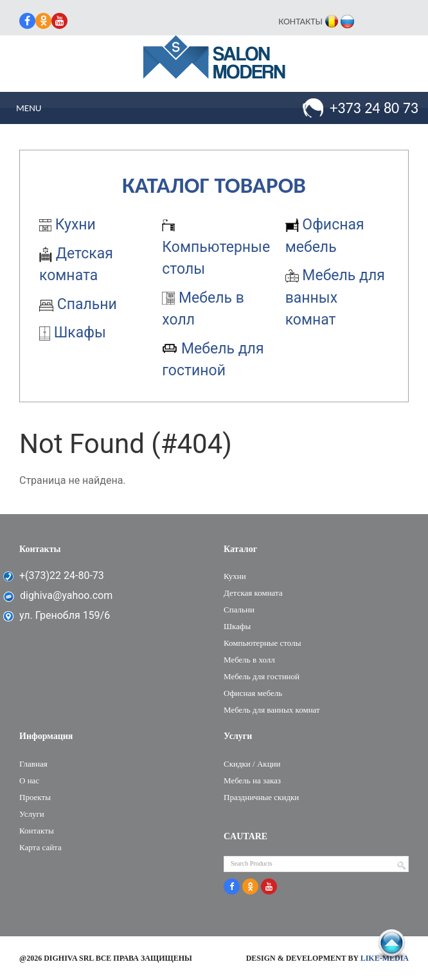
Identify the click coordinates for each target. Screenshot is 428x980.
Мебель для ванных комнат (335, 298)
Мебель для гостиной (262, 676)
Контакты (300, 21)
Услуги (32, 814)
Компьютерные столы (216, 248)
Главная (33, 764)
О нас (29, 780)
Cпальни (78, 304)
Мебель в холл (249, 660)
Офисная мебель (253, 693)
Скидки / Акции (252, 764)
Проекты (35, 797)
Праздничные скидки (261, 797)
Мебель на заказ (252, 780)
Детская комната (253, 593)
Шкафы (73, 333)
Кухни (67, 225)
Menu (29, 108)
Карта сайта (40, 847)
